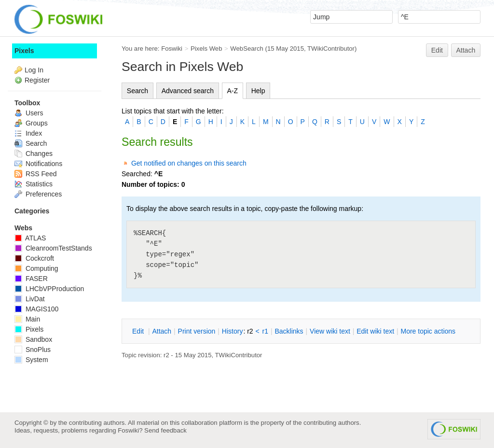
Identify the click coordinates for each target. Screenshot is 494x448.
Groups (31, 123)
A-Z (233, 91)
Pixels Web (206, 49)
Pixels (24, 51)
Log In (34, 70)
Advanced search (188, 91)
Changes (34, 154)
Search (137, 91)
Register (37, 80)
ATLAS (30, 238)
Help (258, 91)
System (31, 360)
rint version (197, 331)
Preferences (38, 194)
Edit (437, 50)
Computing (36, 268)
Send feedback (165, 430)
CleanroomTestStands (53, 248)
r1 (265, 331)
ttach (162, 331)
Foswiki (172, 49)
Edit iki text (375, 331)
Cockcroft (34, 258)
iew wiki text (330, 331)
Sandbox (33, 339)
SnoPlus (33, 350)
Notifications (38, 164)
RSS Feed (35, 174)
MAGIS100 (36, 309)
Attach (466, 50)
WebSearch (247, 49)
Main (27, 319)
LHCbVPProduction (49, 289)
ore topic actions (428, 331)
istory (233, 331)
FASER (31, 279)
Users (29, 113)
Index (28, 133)
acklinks (289, 331)
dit (139, 331)
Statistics (34, 184)
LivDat (30, 299)
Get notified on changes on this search (189, 163)
